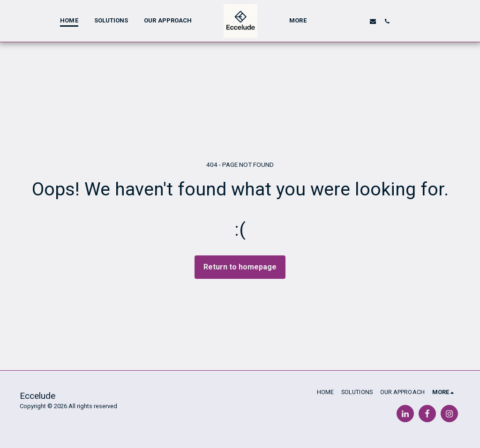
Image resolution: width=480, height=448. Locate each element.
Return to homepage (240, 267)
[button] (344, 21)
